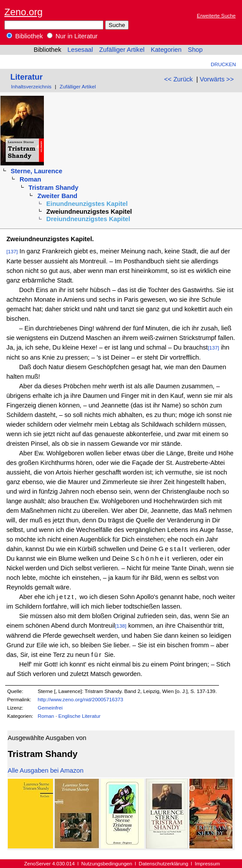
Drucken (223, 64)
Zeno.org (23, 12)
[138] (121, 626)
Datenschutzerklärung (163, 863)
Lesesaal (80, 50)
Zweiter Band (57, 196)
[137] (12, 251)
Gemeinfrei (50, 708)
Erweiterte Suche (216, 15)
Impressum (207, 863)
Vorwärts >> (217, 79)
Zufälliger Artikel (122, 50)
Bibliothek (25, 36)
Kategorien (166, 50)
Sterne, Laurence (36, 171)
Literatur (27, 77)
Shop (195, 50)
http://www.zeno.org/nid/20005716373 (81, 699)
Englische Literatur (79, 716)
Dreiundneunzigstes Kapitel (88, 219)
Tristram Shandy (54, 188)
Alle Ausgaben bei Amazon (46, 770)
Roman (30, 179)
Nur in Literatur (72, 36)
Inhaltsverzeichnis (31, 86)
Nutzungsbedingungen (107, 863)
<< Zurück (179, 79)
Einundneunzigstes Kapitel (87, 204)
